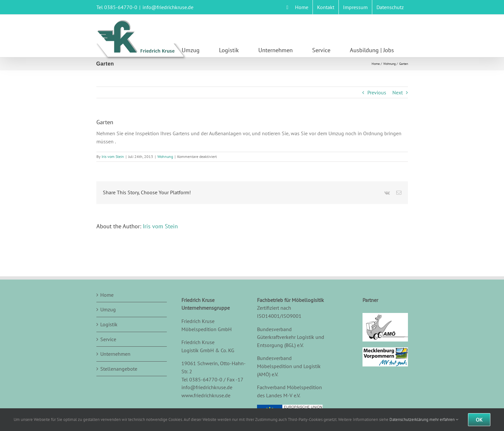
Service (108, 339)
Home (107, 295)
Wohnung (165, 156)
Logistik (109, 324)
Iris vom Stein (113, 156)
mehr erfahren (444, 419)
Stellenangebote (119, 369)
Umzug (108, 309)
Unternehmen (115, 354)
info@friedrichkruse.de (168, 7)
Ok (479, 420)
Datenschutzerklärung (409, 419)
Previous (377, 92)
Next (398, 92)
